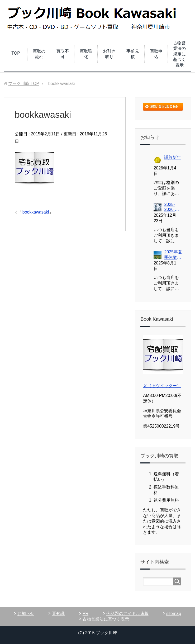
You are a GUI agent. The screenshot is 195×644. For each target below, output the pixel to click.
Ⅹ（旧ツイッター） (162, 386)
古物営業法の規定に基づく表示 (179, 54)
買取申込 (156, 54)
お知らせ (26, 614)
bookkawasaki (36, 212)
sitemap (174, 614)
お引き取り (109, 54)
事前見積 (133, 54)
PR (85, 614)
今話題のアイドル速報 (127, 614)
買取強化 (86, 54)
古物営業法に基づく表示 (106, 619)
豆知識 (58, 614)
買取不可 (63, 54)
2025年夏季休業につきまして (173, 255)
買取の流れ (39, 54)
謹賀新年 (173, 157)
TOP (16, 53)
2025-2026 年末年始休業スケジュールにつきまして (173, 207)
